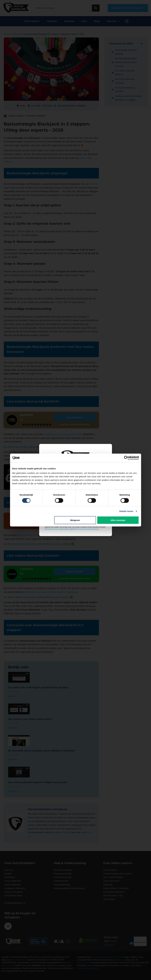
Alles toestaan (118, 520)
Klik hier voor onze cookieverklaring (58, 529)
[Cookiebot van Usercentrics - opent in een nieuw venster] (126, 458)
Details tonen (126, 511)
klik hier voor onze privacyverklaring (86, 529)
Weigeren (75, 520)
